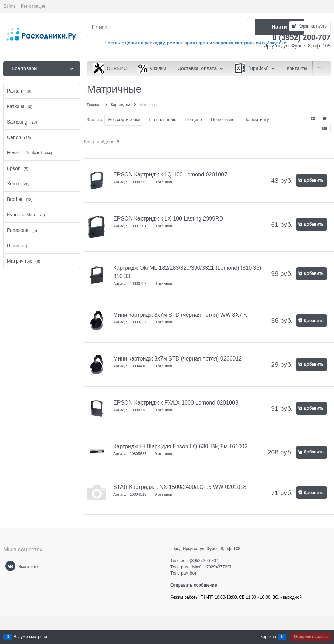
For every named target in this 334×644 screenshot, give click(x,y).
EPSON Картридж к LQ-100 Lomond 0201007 (170, 175)
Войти (9, 6)
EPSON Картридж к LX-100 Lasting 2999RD (168, 219)
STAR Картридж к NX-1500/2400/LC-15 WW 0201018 (180, 487)
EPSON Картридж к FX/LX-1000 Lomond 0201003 (176, 403)
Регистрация (33, 6)
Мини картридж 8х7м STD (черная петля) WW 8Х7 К (180, 315)
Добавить (314, 180)
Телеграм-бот (183, 573)
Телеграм (180, 567)
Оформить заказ (311, 637)
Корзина (268, 637)
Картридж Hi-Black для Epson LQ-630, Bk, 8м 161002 (180, 446)
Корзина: (312, 26)
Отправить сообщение (196, 585)
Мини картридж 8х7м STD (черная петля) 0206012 (178, 359)
